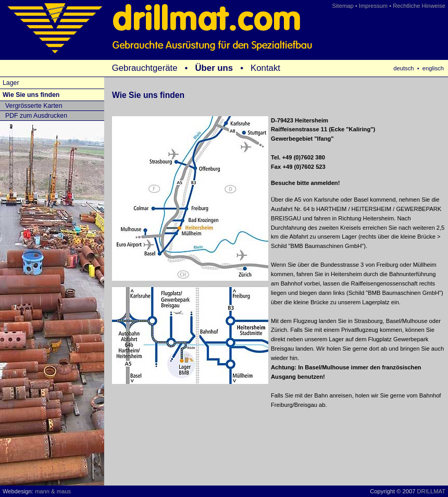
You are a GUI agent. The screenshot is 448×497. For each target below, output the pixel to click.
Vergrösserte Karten (34, 106)
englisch (433, 68)
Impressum (373, 6)
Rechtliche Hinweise (419, 6)
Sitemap (343, 6)
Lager (11, 83)
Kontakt (265, 68)
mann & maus (53, 491)
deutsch (403, 68)
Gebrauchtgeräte (145, 68)
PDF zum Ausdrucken (36, 116)
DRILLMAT (432, 491)
